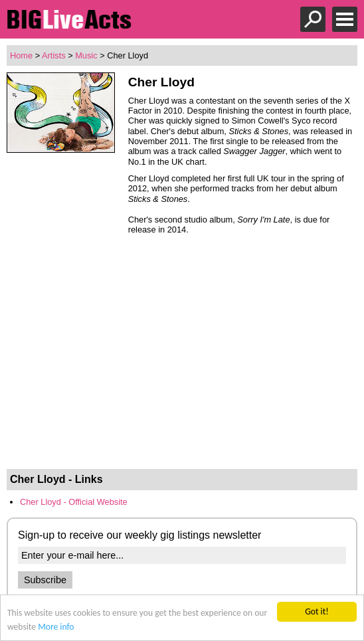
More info (56, 627)
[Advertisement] (182, 365)
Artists (54, 55)
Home (21, 55)
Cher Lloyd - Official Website (74, 502)
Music (86, 55)
